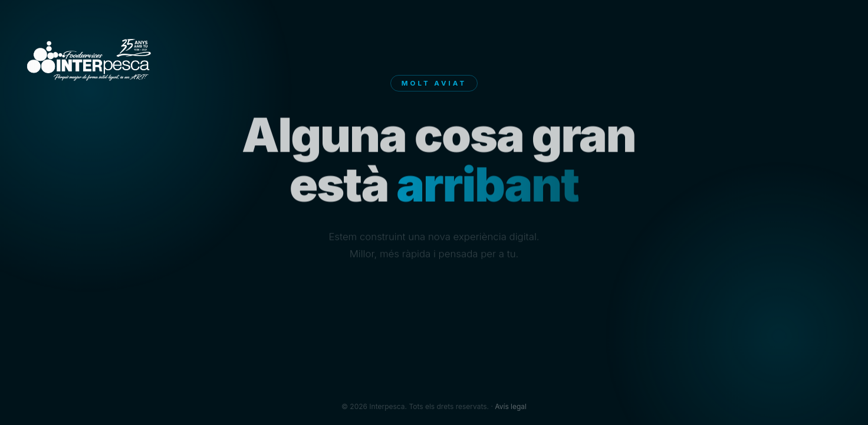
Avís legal (511, 406)
